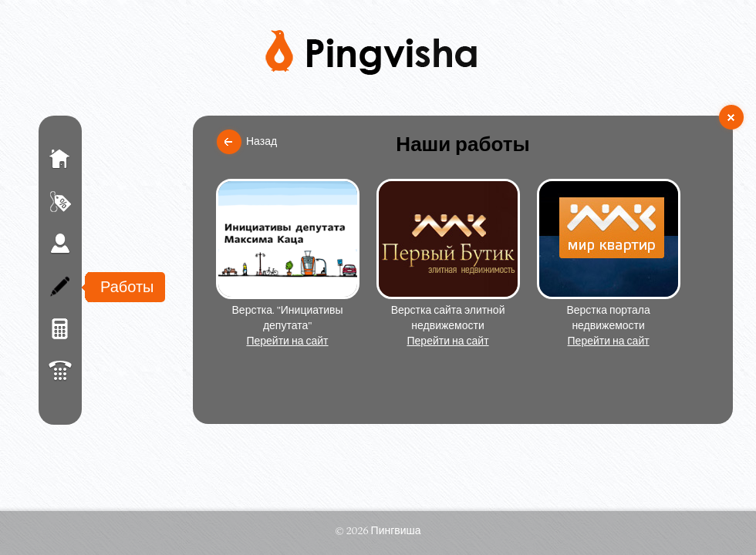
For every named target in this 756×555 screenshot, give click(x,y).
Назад (262, 141)
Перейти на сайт (287, 341)
